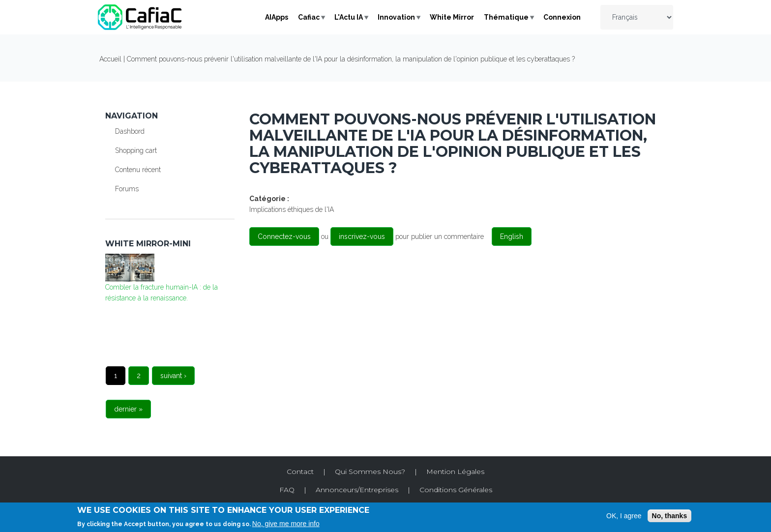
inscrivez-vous (362, 236)
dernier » (128, 409)
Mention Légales (455, 472)
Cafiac (309, 17)
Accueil (110, 59)
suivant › (173, 376)
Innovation (396, 17)
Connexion (562, 17)
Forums (127, 189)
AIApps (277, 17)
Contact (300, 472)
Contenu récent (138, 170)
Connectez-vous (284, 236)
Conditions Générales (456, 490)
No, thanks (670, 516)
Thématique (506, 17)
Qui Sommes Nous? (370, 472)
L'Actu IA (349, 17)
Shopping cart (136, 150)
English (512, 236)
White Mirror (452, 17)
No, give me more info (286, 524)
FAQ (287, 490)
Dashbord (130, 131)
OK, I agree (624, 516)
